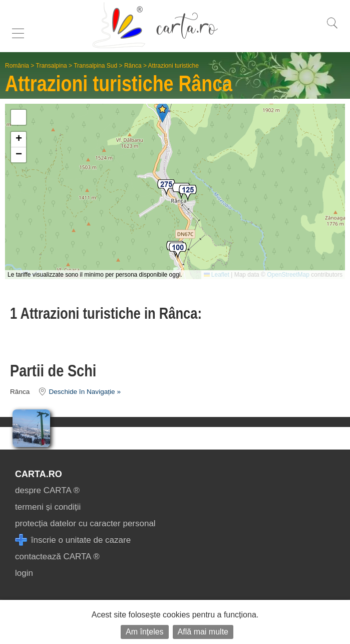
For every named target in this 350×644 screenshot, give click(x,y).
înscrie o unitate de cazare (73, 540)
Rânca (133, 66)
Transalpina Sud (95, 66)
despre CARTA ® (47, 490)
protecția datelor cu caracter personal (85, 523)
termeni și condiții (48, 507)
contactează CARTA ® (57, 557)
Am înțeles (145, 632)
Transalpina (52, 66)
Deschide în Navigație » (76, 392)
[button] (166, 188)
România (17, 66)
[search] (332, 28)
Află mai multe (203, 632)
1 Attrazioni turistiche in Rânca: (106, 313)
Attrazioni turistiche (173, 66)
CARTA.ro (39, 474)
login (24, 573)
